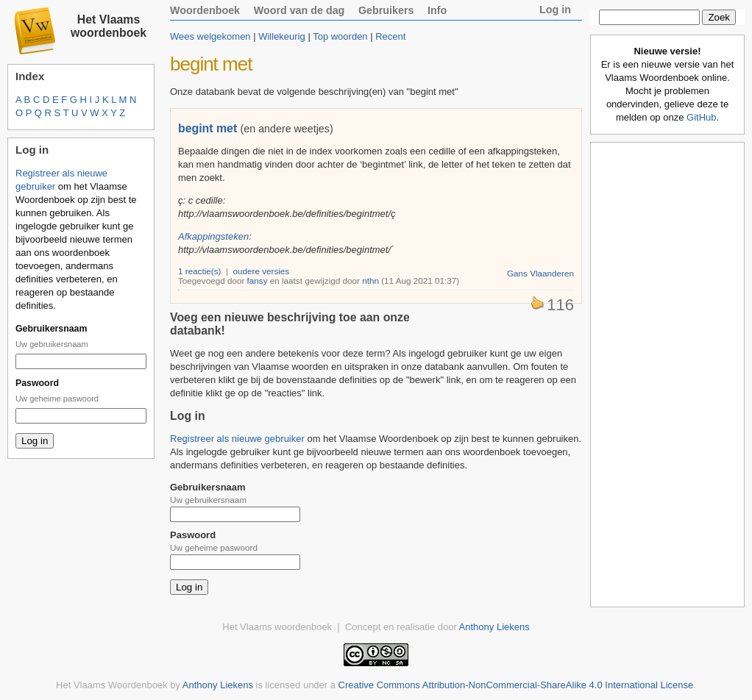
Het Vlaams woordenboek (109, 26)
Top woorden (340, 36)
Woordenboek (205, 10)
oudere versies (262, 271)
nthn (370, 281)
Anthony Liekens (494, 627)
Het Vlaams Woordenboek (112, 685)
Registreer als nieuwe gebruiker (237, 439)
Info (437, 10)
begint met (207, 128)
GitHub (701, 117)
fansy (258, 281)
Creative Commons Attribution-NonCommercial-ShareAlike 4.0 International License (516, 685)
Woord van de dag (299, 10)
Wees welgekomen (210, 36)
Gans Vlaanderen (540, 273)
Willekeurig (282, 36)
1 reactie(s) (199, 271)
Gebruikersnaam (51, 329)
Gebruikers (386, 10)
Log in (555, 10)
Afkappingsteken (213, 236)
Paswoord (37, 383)
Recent (390, 36)
